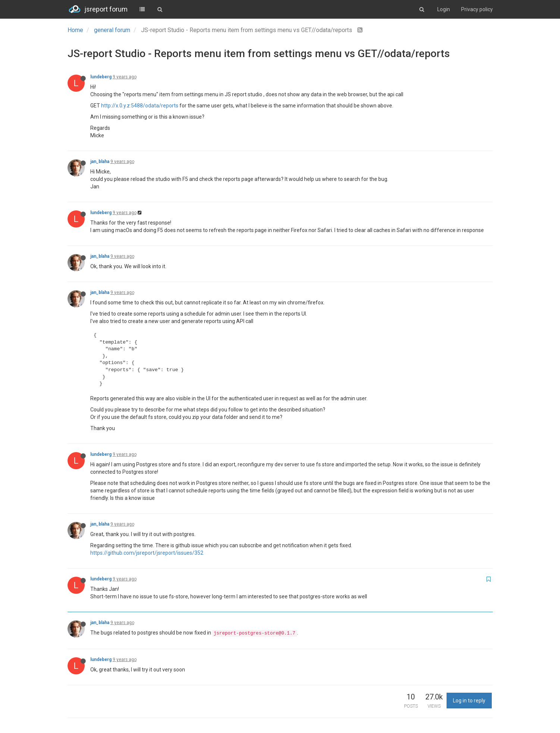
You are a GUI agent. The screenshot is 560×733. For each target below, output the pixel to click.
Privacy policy (477, 9)
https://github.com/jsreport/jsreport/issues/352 (147, 553)
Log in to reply (469, 701)
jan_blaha (100, 162)
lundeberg (101, 77)
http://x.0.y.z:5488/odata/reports (140, 106)
